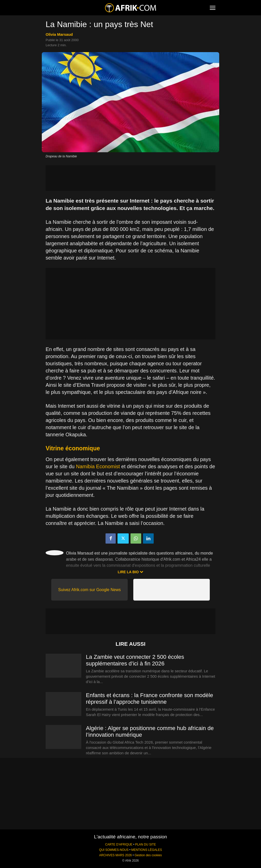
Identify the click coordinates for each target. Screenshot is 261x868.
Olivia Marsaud (59, 34)
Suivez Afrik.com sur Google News (89, 590)
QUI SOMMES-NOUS (114, 850)
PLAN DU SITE (145, 844)
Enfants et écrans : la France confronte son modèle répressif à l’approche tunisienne (149, 699)
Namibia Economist (98, 466)
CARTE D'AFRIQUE (119, 844)
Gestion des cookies (148, 855)
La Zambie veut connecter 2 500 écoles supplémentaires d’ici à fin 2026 (135, 660)
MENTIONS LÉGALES (147, 850)
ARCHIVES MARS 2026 (115, 855)
